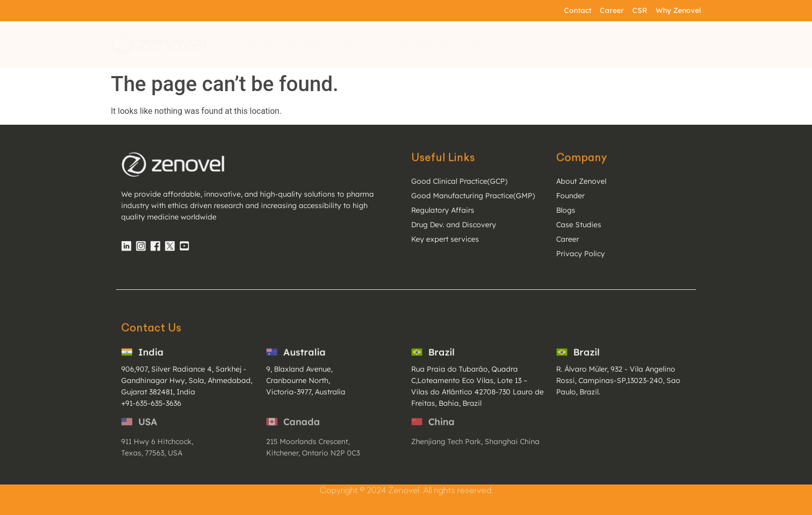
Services (363, 44)
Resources (496, 44)
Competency (427, 44)
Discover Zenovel (289, 44)
